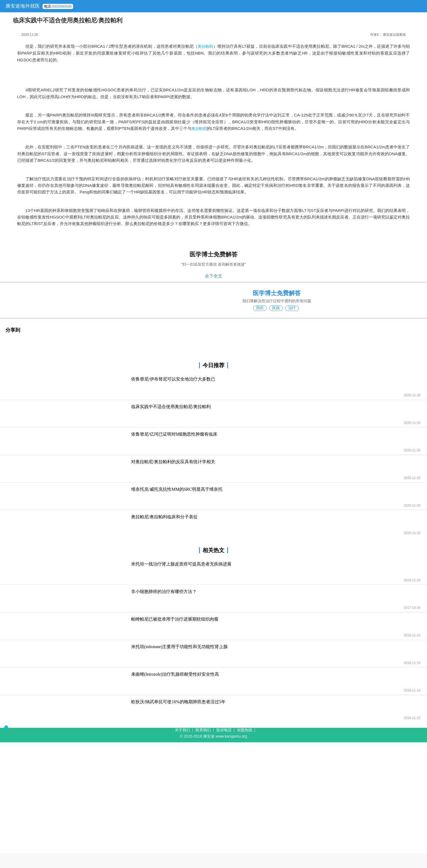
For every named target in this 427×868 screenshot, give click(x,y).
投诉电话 (224, 730)
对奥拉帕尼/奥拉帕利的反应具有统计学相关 (173, 462)
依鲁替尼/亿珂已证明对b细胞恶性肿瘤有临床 (174, 434)
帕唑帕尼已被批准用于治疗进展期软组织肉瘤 (175, 619)
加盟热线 (245, 730)
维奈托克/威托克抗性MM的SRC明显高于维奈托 (177, 489)
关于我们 (182, 730)
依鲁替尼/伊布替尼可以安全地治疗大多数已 (173, 379)
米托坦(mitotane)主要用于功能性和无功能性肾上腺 (180, 647)
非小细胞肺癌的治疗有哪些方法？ (164, 592)
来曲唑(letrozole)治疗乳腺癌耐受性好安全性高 (175, 674)
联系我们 (203, 730)
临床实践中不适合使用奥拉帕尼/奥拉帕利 (171, 407)
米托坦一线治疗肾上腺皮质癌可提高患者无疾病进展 (181, 564)
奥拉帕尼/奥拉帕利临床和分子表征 (164, 517)
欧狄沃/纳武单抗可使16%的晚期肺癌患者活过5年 (178, 702)
